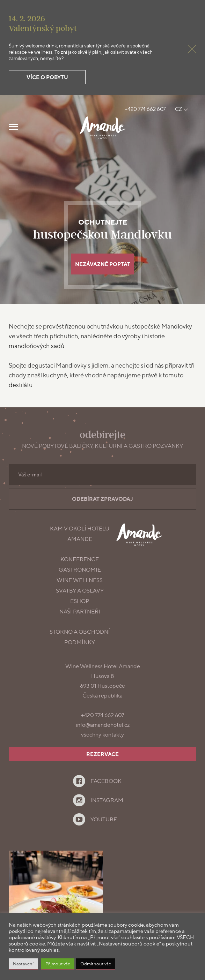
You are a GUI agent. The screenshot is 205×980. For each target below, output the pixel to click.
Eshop (80, 601)
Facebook (106, 781)
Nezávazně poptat (103, 264)
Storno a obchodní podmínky (80, 637)
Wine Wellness (80, 580)
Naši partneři (80, 612)
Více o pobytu (47, 77)
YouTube (104, 819)
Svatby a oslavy (80, 591)
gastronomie (80, 570)
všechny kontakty (102, 735)
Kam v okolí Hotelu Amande (80, 534)
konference (80, 559)
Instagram (107, 800)
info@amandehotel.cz (103, 725)
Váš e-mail (30, 475)
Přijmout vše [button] (58, 964)
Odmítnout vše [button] (96, 964)
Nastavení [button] (23, 964)
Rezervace (102, 754)
